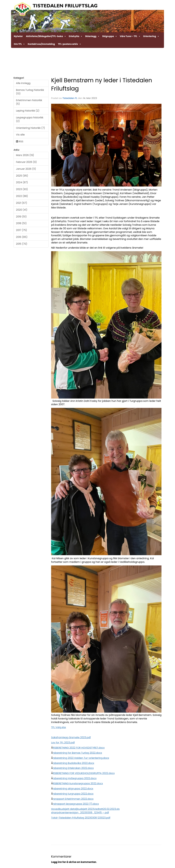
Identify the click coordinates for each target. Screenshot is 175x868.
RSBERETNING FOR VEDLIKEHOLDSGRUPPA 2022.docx (84, 773)
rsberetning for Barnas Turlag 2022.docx (77, 753)
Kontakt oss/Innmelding (41, 44)
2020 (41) (22, 210)
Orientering (151, 36)
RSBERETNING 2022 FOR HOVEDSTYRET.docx (79, 748)
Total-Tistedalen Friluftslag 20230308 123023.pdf (81, 818)
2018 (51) (21, 223)
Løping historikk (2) (28, 111)
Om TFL (19, 44)
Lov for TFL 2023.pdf (63, 743)
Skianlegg (92, 36)
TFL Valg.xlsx (59, 727)
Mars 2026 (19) (25, 155)
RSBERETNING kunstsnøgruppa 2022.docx (78, 783)
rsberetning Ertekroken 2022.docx (73, 768)
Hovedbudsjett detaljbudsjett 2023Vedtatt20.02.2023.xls (85, 809)
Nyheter (18, 36)
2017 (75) (22, 230)
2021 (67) (22, 203)
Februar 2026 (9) (26, 162)
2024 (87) (22, 182)
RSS (20, 141)
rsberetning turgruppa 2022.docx (73, 794)
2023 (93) (22, 189)
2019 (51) (21, 217)
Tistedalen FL (70, 98)
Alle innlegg (23, 83)
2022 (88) (22, 196)
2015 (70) (22, 244)
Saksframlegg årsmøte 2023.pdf (71, 737)
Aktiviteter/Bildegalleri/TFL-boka (46, 36)
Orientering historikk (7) (30, 128)
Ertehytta (75, 36)
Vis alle (20, 135)
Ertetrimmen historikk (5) (29, 102)
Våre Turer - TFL (130, 36)
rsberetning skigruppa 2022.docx (73, 789)
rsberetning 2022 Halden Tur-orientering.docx (81, 758)
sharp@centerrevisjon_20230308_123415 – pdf (80, 813)
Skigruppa (109, 36)
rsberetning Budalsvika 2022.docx (74, 763)
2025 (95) (22, 176)
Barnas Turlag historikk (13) (30, 92)
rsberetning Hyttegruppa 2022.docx (75, 778)
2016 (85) (22, 237)
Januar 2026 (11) (26, 169)
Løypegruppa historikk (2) (30, 119)
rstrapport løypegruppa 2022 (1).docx (76, 804)
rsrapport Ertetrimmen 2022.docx (73, 799)
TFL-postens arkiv (69, 44)
